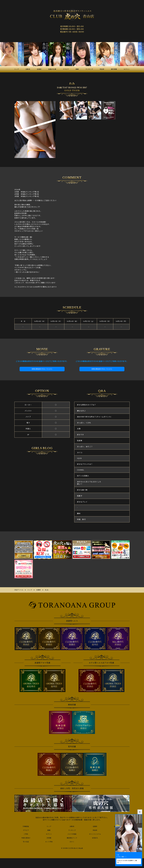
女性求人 (95, 837)
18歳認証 (26, 826)
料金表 (95, 830)
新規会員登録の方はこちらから (42, 369)
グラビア (26, 830)
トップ (49, 826)
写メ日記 (26, 841)
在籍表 (95, 826)
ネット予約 (49, 841)
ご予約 (26, 834)
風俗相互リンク (72, 837)
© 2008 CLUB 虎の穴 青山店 (72, 848)
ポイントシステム (95, 834)
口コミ (72, 841)
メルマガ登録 (72, 834)
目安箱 (49, 837)
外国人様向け (26, 837)
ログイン (49, 834)
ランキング (72, 830)
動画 (49, 830)
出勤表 (72, 826)
